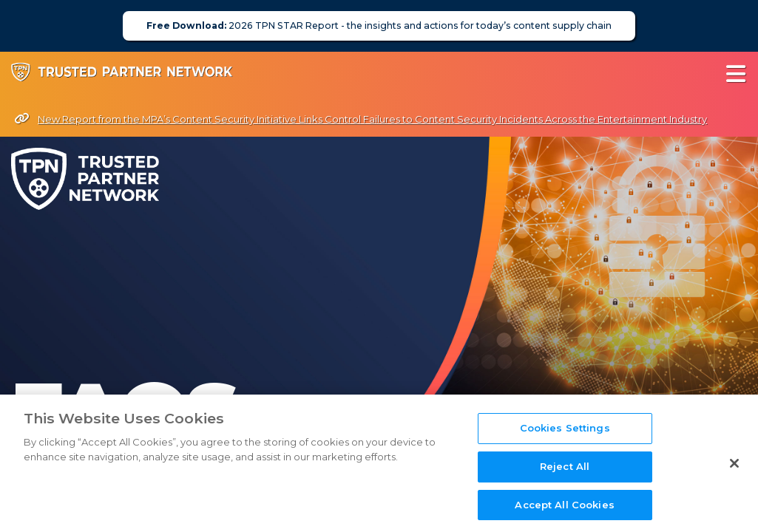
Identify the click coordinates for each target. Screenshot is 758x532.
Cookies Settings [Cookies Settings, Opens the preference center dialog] (565, 451)
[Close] (734, 486)
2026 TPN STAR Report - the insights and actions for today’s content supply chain (379, 25)
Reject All (565, 489)
